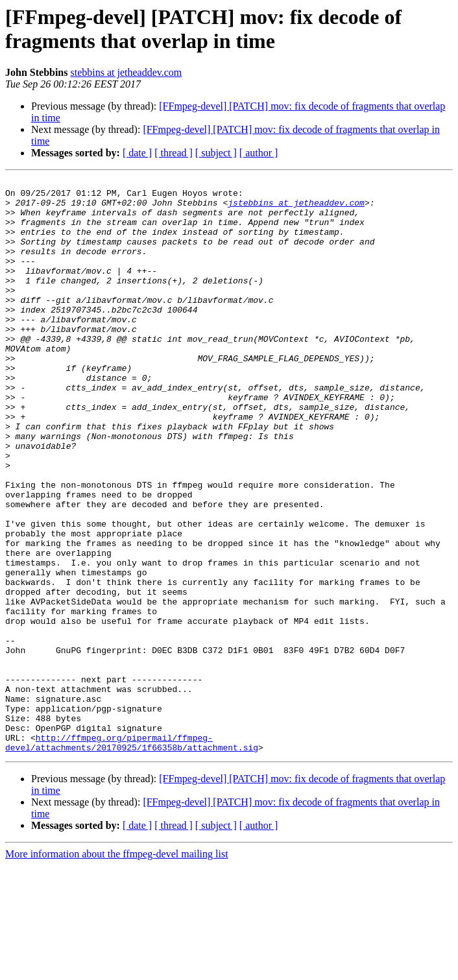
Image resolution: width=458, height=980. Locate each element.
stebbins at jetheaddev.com (127, 72)
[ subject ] (216, 153)
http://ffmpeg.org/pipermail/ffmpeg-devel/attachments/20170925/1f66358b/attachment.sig (132, 856)
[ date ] (137, 153)
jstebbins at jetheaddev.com (296, 208)
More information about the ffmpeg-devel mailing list (117, 969)
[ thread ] (174, 153)
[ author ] (259, 153)
